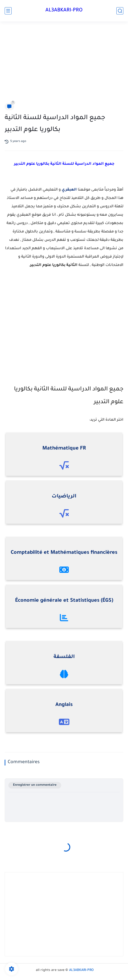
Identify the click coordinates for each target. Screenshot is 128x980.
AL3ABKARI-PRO (64, 11)
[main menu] (8, 11)
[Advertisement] (64, 63)
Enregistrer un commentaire (35, 785)
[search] (120, 11)
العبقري (69, 190)
